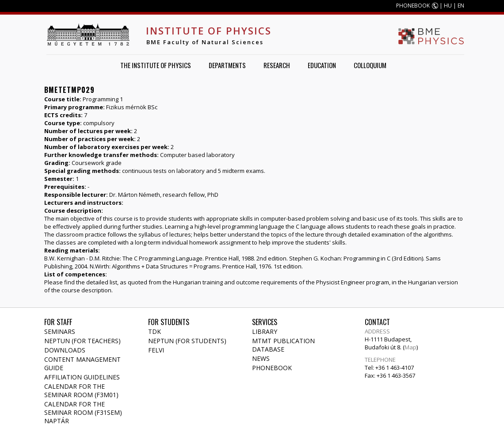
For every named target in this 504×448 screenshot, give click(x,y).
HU (448, 6)
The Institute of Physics (156, 65)
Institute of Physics (209, 31)
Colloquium (370, 65)
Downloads (65, 350)
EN (461, 6)
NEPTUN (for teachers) (82, 341)
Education (322, 65)
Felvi (156, 350)
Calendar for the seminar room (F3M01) (81, 391)
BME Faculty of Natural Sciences (205, 42)
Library (265, 331)
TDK (155, 331)
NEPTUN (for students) (187, 341)
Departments (227, 65)
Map (410, 347)
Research (277, 65)
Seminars (60, 331)
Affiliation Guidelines (82, 377)
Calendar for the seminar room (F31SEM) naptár (83, 412)
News (261, 358)
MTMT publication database (283, 345)
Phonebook (272, 368)
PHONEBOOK (413, 6)
